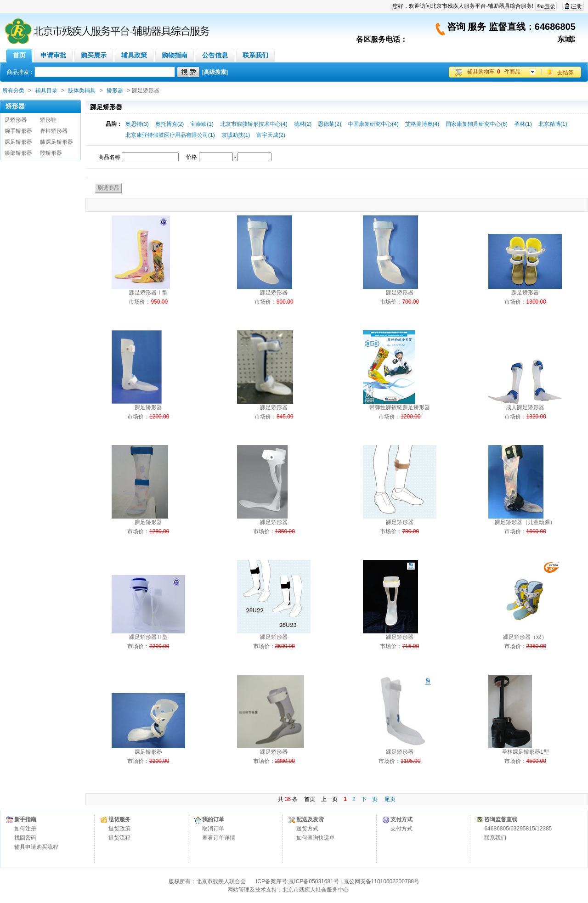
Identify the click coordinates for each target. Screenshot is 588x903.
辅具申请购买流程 (36, 847)
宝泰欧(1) (202, 124)
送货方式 (307, 829)
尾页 (390, 799)
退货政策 (119, 829)
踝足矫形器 (18, 142)
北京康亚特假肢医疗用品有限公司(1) (170, 135)
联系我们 (495, 838)
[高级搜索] (215, 72)
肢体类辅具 (82, 90)
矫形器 (115, 90)
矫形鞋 (48, 120)
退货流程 (119, 838)
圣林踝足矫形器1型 (525, 752)
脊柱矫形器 (54, 131)
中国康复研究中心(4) (373, 124)
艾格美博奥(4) (422, 124)
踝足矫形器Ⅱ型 (148, 637)
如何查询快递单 (316, 838)
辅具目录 (46, 90)
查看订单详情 (219, 838)
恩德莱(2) (330, 124)
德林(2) (303, 124)
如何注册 (25, 829)
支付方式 (401, 829)
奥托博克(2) (170, 124)
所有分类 (13, 90)
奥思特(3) (137, 124)
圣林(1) (523, 124)
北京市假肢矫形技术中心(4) (254, 124)
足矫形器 (16, 120)
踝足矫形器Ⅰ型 (148, 293)
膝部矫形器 (18, 153)
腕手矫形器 (18, 131)
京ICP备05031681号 (314, 881)
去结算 (565, 73)
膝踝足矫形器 (57, 142)
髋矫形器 (51, 153)
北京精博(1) (553, 124)
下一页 (369, 799)
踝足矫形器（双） (525, 637)
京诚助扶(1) (236, 135)
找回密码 (25, 838)
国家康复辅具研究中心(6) (477, 124)
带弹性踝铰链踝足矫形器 (400, 407)
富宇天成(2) (271, 135)
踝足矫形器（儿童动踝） (525, 522)
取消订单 (213, 829)
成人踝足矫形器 (525, 407)
